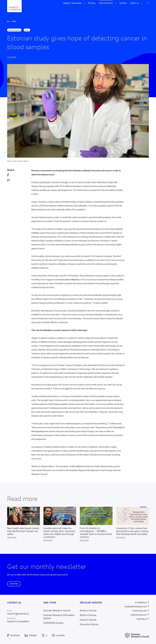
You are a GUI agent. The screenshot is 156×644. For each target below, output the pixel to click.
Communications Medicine (67, 280)
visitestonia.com (139, 615)
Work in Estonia (88, 615)
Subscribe (14, 584)
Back (12, 21)
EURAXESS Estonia (53, 623)
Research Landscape (72, 3)
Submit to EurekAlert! (18, 622)
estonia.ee (142, 619)
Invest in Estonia (88, 620)
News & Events (106, 3)
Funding (92, 3)
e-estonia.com (140, 611)
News (27, 30)
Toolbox (123, 3)
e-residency (141, 602)
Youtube (58, 635)
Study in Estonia (88, 611)
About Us (134, 3)
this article (76, 466)
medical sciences (14, 30)
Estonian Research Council (57, 611)
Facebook (14, 635)
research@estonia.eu (18, 614)
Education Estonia (89, 624)
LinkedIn (31, 635)
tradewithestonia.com (136, 607)
